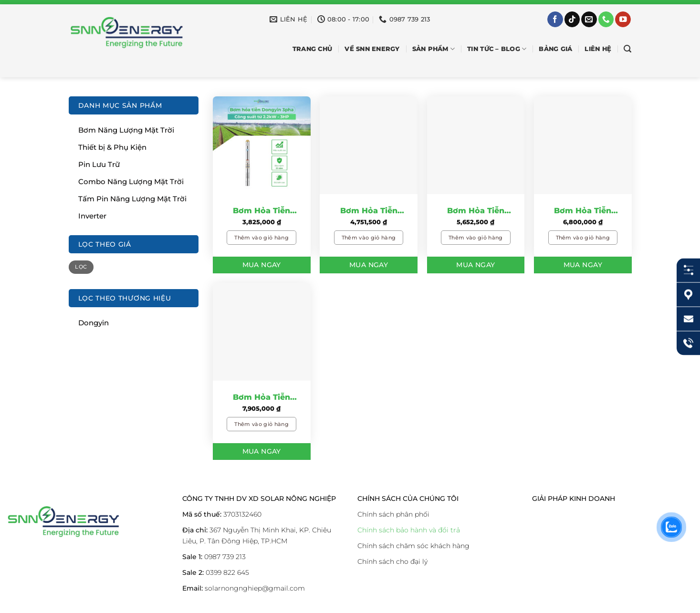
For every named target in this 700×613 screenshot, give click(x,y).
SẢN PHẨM (434, 49)
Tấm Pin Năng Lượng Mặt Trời (132, 199)
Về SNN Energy (372, 49)
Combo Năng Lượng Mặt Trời (131, 182)
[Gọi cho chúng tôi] (606, 19)
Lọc (81, 267)
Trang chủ (312, 49)
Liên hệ (598, 49)
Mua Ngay (262, 265)
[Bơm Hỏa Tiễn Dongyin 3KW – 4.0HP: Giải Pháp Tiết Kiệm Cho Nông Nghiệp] (369, 145)
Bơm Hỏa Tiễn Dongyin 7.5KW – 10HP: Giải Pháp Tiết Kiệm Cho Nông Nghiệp (261, 398)
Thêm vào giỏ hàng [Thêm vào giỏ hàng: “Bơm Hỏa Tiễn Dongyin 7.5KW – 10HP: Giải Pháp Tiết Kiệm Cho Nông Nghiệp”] (261, 424)
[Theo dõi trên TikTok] (572, 19)
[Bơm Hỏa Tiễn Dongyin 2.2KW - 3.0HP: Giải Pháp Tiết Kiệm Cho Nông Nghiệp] (262, 145)
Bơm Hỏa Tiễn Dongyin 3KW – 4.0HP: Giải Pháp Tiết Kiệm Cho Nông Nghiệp (369, 211)
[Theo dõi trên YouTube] (623, 19)
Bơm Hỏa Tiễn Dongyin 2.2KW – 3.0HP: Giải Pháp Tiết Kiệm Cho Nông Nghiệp (262, 211)
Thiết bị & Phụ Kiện (112, 147)
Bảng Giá (555, 49)
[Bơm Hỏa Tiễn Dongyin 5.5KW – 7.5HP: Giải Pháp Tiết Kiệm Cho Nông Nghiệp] (583, 145)
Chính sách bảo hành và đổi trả (409, 530)
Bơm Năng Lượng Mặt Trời (126, 130)
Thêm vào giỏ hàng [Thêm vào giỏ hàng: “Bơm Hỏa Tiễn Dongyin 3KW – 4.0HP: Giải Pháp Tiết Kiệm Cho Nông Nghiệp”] (369, 238)
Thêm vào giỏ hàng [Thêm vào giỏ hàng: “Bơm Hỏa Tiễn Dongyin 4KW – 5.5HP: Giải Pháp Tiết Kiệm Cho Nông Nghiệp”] (476, 238)
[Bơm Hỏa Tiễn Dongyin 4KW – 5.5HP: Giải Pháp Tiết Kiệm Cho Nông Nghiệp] (476, 145)
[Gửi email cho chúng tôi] (589, 19)
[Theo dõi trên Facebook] (555, 19)
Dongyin (94, 323)
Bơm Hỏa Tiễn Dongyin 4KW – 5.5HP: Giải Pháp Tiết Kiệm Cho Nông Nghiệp (475, 211)
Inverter (92, 216)
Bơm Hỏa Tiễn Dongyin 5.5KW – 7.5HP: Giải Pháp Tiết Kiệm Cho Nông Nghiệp (583, 211)
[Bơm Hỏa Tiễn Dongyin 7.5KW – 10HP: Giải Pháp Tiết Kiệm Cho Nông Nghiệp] (262, 332)
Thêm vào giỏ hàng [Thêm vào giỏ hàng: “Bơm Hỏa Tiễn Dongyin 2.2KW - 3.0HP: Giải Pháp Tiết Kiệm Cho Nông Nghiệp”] (261, 238)
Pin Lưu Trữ (99, 164)
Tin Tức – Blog (497, 49)
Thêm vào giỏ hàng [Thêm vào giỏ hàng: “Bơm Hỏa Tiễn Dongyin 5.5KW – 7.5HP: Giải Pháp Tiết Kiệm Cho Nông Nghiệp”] (583, 238)
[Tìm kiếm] (627, 49)
